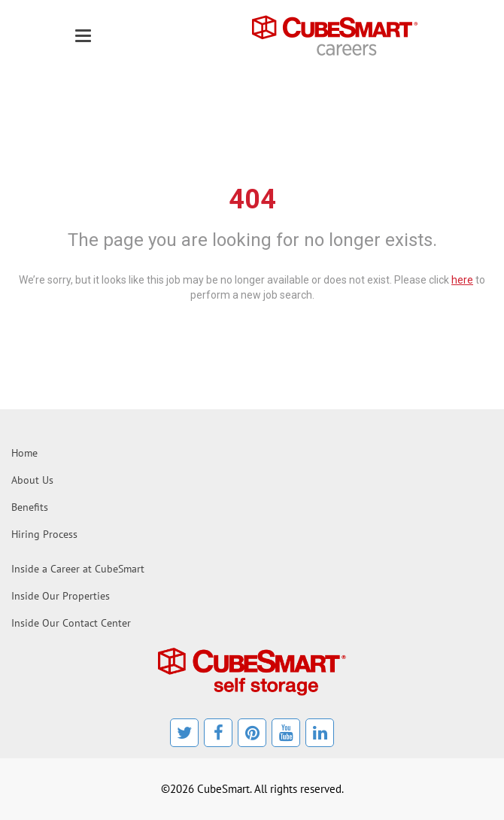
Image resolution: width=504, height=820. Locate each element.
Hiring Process (44, 534)
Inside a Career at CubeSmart (78, 569)
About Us (32, 480)
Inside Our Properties (61, 596)
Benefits (30, 507)
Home (24, 453)
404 (252, 199)
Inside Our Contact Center (71, 623)
